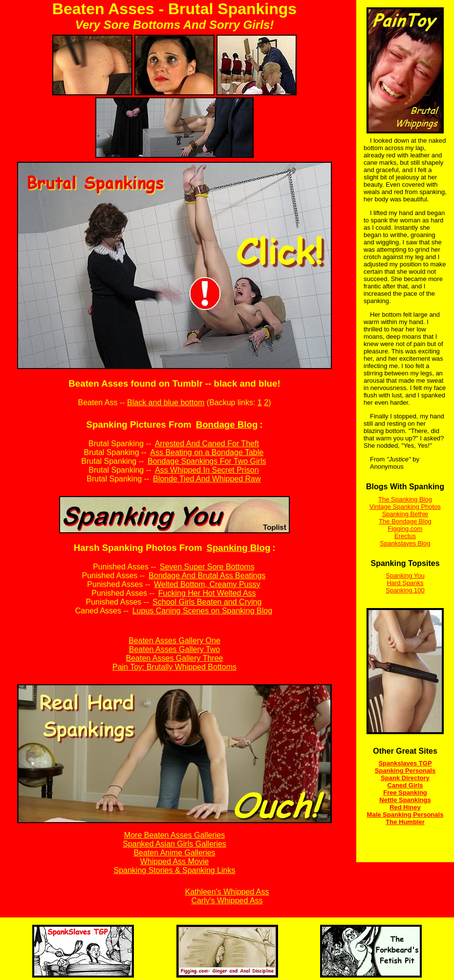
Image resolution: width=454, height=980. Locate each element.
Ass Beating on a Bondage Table (207, 452)
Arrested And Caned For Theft (207, 444)
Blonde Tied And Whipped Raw (207, 479)
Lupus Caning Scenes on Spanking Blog (202, 611)
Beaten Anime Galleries (174, 853)
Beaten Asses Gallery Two (174, 649)
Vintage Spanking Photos (405, 507)
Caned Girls (405, 785)
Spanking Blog (238, 548)
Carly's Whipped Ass (227, 901)
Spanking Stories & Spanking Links (174, 870)
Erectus (405, 536)
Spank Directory (405, 778)
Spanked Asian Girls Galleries (174, 844)
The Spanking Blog (405, 499)
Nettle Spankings (405, 800)
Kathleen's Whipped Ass (227, 892)
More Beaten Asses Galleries (174, 835)
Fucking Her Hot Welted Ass (207, 593)
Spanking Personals (405, 771)
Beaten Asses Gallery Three (175, 658)
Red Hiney (405, 807)
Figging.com (405, 529)
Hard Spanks (405, 583)
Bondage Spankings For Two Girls (207, 461)
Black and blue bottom (166, 403)
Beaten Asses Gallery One (174, 641)
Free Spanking (405, 793)
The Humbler (405, 822)
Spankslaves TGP (405, 763)
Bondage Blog (227, 425)
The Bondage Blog (405, 521)
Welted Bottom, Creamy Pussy (207, 584)
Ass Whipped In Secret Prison (207, 470)
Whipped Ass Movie (175, 861)
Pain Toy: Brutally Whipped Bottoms (174, 667)
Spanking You (405, 576)
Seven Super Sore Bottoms (207, 567)
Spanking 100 (405, 590)
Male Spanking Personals (405, 815)
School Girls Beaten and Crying (207, 602)
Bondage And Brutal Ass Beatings (207, 576)
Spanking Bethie (405, 514)
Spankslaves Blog (405, 543)
